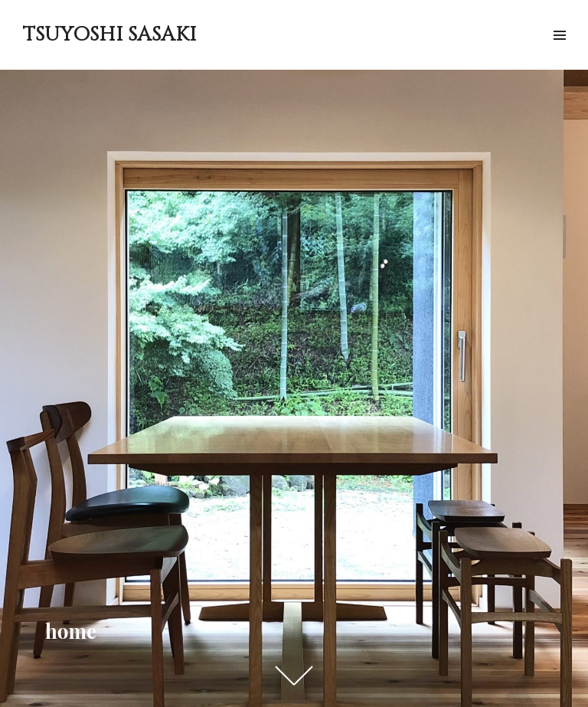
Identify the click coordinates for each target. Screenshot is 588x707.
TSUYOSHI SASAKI (109, 35)
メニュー (559, 52)
